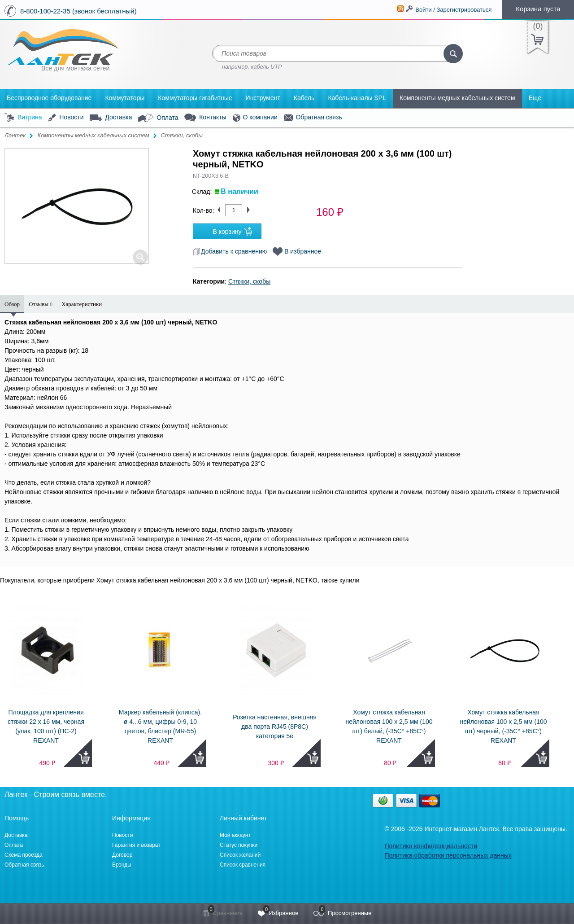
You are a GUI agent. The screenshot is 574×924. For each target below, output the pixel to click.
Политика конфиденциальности (431, 846)
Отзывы (41, 304)
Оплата (158, 118)
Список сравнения (243, 865)
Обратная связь (313, 118)
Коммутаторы (125, 98)
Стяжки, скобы (181, 135)
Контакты (205, 118)
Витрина (23, 118)
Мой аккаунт (235, 835)
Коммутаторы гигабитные (195, 98)
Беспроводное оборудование (49, 98)
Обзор (12, 304)
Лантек (15, 135)
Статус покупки (239, 845)
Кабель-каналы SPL (357, 98)
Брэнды (122, 865)
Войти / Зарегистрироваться (453, 10)
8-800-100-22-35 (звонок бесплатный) (78, 11)
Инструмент (263, 98)
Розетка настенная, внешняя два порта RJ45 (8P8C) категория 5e (275, 727)
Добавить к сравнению (230, 251)
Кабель (304, 98)
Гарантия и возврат (136, 845)
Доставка (111, 118)
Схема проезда (24, 855)
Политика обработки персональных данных (448, 855)
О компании (255, 118)
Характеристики (82, 304)
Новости (66, 118)
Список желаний (240, 855)
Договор (122, 855)
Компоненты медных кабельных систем (457, 98)
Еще (535, 98)
